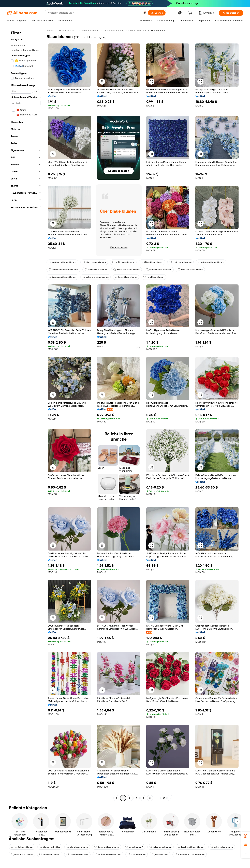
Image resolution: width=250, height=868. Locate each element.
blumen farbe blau (50, 847)
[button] (144, 13)
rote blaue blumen (154, 277)
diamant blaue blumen (107, 847)
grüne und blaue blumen (211, 262)
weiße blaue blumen (123, 262)
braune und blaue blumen (62, 277)
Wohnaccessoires (89, 31)
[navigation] (26, 415)
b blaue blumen (137, 854)
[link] (246, 836)
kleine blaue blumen (96, 270)
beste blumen (160, 854)
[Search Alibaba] (94, 13)
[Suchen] (157, 13)
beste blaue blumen (180, 262)
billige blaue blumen (152, 262)
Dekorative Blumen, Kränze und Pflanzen (125, 31)
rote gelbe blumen (50, 854)
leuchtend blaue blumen (191, 847)
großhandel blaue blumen (62, 262)
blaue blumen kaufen (94, 262)
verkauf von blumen (22, 854)
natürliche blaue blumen (108, 854)
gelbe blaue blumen (160, 847)
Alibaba (50, 31)
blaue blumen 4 (134, 847)
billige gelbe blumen (222, 847)
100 (163, 798)
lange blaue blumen (126, 277)
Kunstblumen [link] (158, 31)
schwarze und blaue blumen (190, 854)
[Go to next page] (170, 798)
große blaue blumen (22, 847)
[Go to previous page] (116, 798)
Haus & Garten (67, 31)
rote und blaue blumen (190, 270)
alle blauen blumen (77, 847)
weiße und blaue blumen (126, 270)
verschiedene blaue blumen (63, 270)
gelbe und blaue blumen (96, 277)
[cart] (191, 13)
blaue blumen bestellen (159, 270)
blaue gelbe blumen (77, 854)
